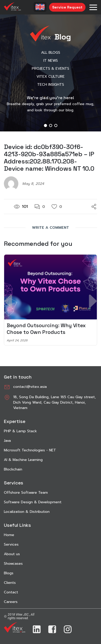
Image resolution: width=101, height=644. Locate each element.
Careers (11, 602)
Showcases (13, 564)
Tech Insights (51, 85)
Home (9, 535)
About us (12, 554)
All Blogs (51, 53)
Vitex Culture (50, 77)
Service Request (67, 7)
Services (11, 544)
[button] (45, 125)
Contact (11, 592)
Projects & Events (50, 69)
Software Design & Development (33, 502)
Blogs (9, 573)
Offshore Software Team (26, 493)
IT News (51, 61)
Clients (10, 583)
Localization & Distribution (27, 512)
